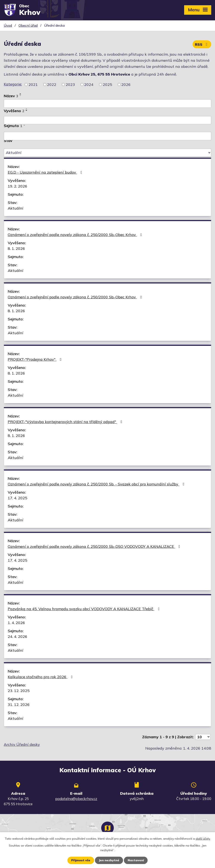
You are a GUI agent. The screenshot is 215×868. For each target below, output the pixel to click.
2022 (52, 85)
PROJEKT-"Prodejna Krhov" (35, 359)
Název (11, 96)
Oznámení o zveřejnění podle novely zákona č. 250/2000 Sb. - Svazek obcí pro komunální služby (97, 484)
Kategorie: (13, 84)
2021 (33, 85)
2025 (107, 85)
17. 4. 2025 (18, 498)
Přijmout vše (81, 860)
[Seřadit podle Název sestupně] (21, 96)
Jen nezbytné (109, 860)
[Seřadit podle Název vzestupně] (21, 94)
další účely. (203, 839)
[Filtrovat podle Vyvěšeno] (107, 120)
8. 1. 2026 (16, 248)
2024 (89, 85)
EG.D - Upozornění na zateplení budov (46, 172)
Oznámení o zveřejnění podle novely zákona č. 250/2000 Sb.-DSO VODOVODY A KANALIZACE (95, 546)
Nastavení (136, 860)
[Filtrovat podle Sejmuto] (107, 136)
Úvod (8, 25)
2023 (70, 85)
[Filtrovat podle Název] (107, 104)
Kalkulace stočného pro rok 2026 (41, 677)
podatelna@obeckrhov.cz (76, 799)
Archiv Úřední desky (22, 744)
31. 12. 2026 (19, 705)
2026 (126, 85)
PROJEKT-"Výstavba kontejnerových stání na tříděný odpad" (66, 422)
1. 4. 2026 (16, 623)
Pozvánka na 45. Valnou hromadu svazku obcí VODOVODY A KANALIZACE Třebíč (84, 609)
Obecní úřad (28, 25)
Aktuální (16, 208)
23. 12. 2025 (19, 691)
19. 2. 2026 (18, 186)
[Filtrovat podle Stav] (107, 153)
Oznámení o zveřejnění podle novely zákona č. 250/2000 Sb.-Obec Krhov (76, 235)
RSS (202, 44)
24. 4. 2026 (18, 637)
